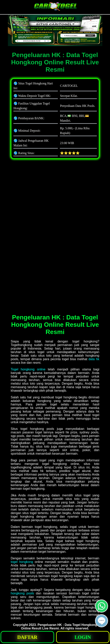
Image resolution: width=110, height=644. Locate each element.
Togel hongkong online (28, 369)
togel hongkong (22, 562)
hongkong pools (22, 593)
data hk (94, 359)
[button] (102, 621)
